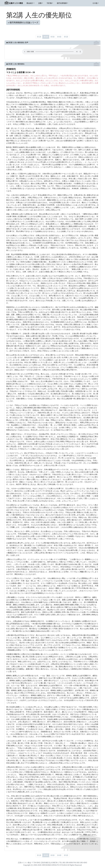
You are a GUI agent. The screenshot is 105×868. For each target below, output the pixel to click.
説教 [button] (40, 3)
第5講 (66, 37)
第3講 (53, 37)
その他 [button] (95, 3)
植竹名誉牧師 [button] (62, 3)
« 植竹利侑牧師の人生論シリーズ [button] (23, 22)
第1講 (39, 37)
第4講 (59, 37)
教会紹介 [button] (30, 3)
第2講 (46, 37)
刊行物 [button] (49, 3)
